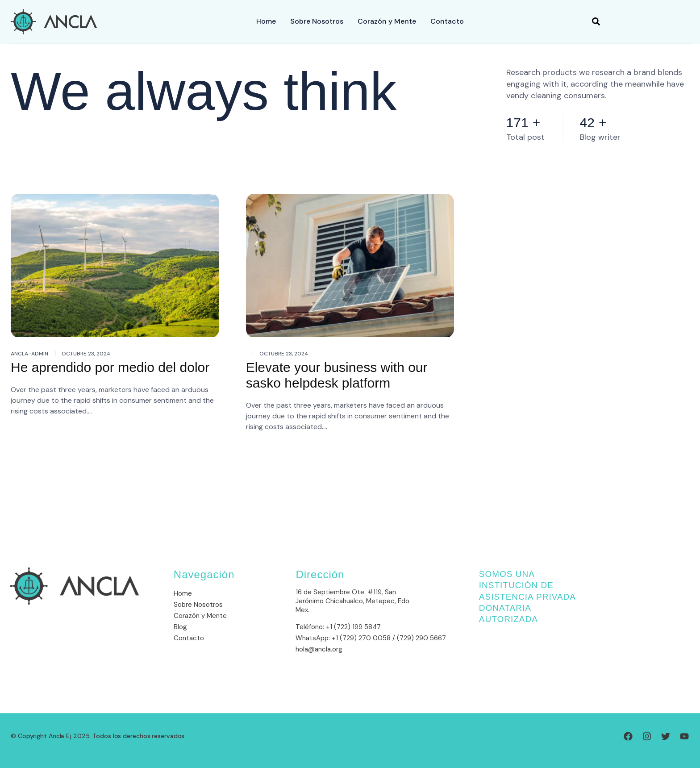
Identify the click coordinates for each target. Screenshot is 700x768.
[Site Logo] (54, 21)
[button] (596, 22)
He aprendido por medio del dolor (110, 367)
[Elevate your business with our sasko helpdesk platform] (350, 265)
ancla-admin (29, 354)
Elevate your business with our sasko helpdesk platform (337, 375)
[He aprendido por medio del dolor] (115, 265)
